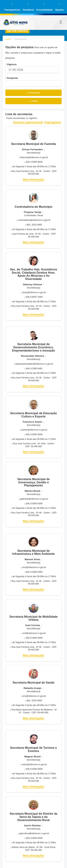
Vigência (11, 64)
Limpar (33, 101)
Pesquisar (12, 78)
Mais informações (34, 179)
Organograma (53, 122)
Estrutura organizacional (28, 122)
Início (8, 39)
